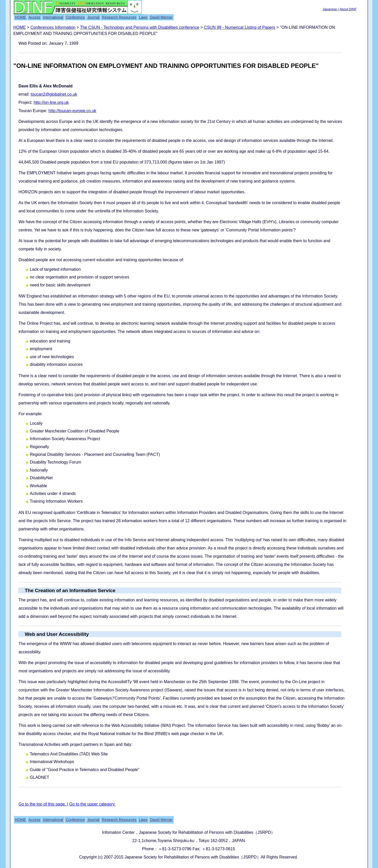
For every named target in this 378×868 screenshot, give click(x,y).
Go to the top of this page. (43, 804)
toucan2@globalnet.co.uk (54, 94)
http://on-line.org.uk (51, 102)
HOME (20, 17)
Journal (93, 17)
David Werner (161, 17)
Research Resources (119, 17)
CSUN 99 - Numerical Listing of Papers (240, 27)
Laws (143, 17)
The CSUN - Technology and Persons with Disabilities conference (140, 27)
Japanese (330, 9)
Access (34, 17)
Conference (75, 17)
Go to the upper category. (92, 804)
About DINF (348, 9)
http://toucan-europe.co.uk (72, 111)
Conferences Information (53, 27)
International (53, 17)
